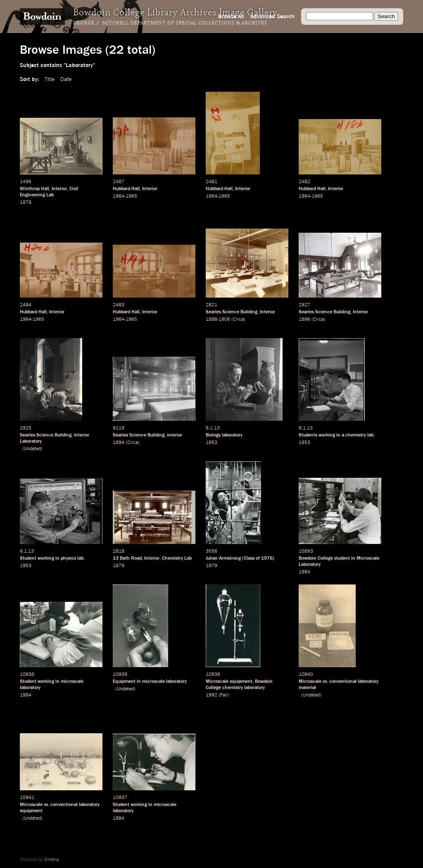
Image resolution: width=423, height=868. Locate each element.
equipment (241, 682)
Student (28, 558)
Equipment (124, 682)
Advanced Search (272, 17)
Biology (213, 435)
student (342, 558)
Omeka (51, 860)
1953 (211, 443)
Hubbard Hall (126, 189)
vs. (325, 682)
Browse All (231, 17)
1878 (26, 203)
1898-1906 (218, 320)
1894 (119, 443)
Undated (32, 449)
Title (50, 79)
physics (68, 558)
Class (249, 558)
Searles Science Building (232, 312)
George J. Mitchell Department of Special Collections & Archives (170, 23)
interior (175, 435)
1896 (304, 320)
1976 (267, 558)
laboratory (232, 435)
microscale (72, 682)
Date (66, 79)
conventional (343, 682)
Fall (224, 695)
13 (116, 558)
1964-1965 (125, 196)
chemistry (356, 435)
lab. (371, 435)
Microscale (217, 682)
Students (308, 435)
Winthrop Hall (34, 189)
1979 (211, 566)
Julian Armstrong (223, 558)
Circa (238, 320)
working (327, 435)
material (307, 688)
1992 (211, 695)
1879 (119, 566)
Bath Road (131, 558)
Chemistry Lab (177, 558)
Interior (59, 189)
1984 (304, 572)
